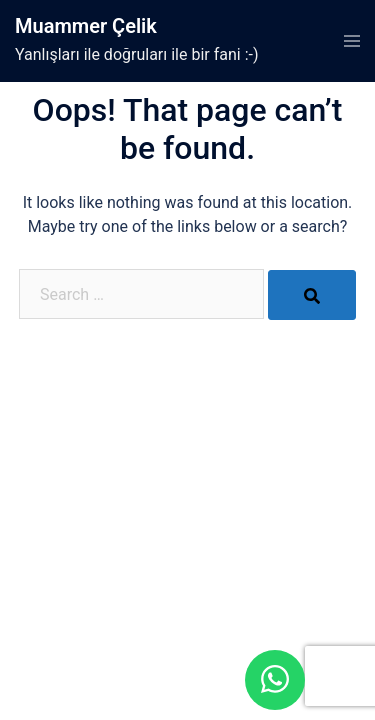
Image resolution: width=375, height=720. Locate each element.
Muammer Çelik (86, 26)
